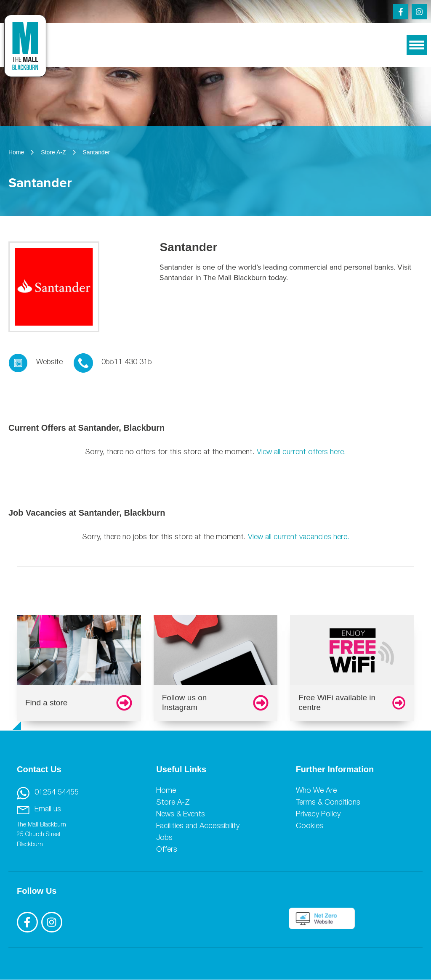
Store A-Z (173, 803)
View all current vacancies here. (299, 538)
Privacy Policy (318, 815)
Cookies (310, 826)
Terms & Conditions (328, 803)
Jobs (164, 838)
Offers (167, 850)
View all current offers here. (301, 453)
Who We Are (316, 791)
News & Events (181, 815)
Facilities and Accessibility (198, 826)
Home (166, 791)
